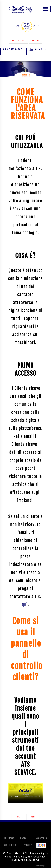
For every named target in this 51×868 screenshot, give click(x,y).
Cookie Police (11, 845)
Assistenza (41, 838)
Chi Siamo (9, 838)
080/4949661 (13, 49)
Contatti (25, 838)
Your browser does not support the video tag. (26, 793)
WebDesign (41, 866)
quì (25, 605)
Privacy (28, 845)
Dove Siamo (39, 49)
